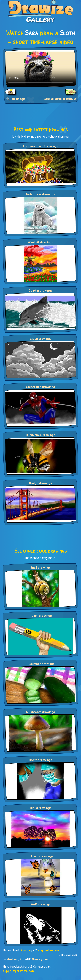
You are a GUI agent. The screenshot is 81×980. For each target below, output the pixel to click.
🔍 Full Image (16, 99)
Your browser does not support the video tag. (40, 68)
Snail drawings (40, 568)
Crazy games (41, 959)
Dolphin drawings (40, 291)
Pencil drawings (41, 616)
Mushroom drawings (40, 712)
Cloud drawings (41, 339)
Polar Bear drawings (41, 194)
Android (13, 959)
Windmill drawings (40, 242)
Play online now (49, 950)
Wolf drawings (41, 904)
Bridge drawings (40, 483)
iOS (22, 959)
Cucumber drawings (40, 664)
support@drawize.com (19, 971)
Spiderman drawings (41, 387)
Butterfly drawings (40, 856)
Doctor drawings (41, 760)
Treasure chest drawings (40, 146)
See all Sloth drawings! (60, 99)
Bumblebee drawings (41, 435)
